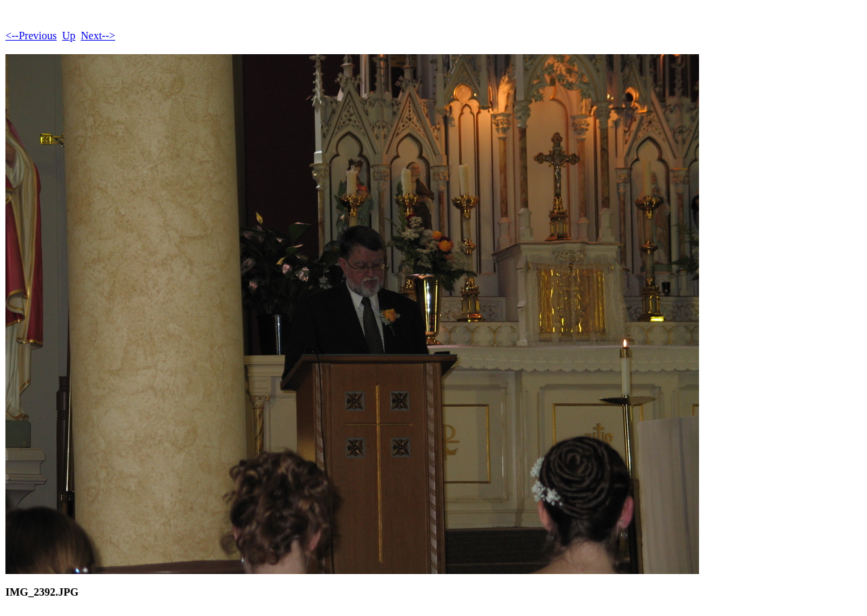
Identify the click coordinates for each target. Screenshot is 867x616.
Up (69, 36)
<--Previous (31, 36)
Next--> (98, 36)
